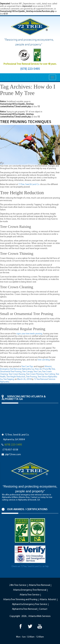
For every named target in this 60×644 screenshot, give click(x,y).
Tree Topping (9, 379)
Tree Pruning (31, 377)
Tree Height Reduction (16, 377)
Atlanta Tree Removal (39, 585)
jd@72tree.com (13, 455)
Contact (43, 609)
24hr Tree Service (18, 585)
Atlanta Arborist (48, 600)
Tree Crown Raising (17, 374)
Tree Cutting (50, 374)
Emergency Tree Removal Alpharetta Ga (17, 369)
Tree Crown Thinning (35, 374)
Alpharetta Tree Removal (24, 609)
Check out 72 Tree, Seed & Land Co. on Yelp (30, 566)
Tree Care (37, 372)
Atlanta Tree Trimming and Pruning (20, 600)
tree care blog (44, 360)
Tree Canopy (27, 372)
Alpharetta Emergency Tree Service (30, 604)
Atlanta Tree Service (30, 595)
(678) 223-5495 (30, 69)
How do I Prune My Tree (45, 369)
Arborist (48, 367)
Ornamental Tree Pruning (11, 372)
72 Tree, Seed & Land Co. (29, 184)
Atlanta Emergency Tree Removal (30, 590)
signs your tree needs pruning (29, 334)
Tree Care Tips (27, 367)
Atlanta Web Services (39, 616)
